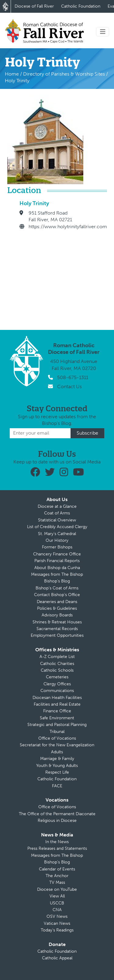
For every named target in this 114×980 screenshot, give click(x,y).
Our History (57, 540)
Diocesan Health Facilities (57, 698)
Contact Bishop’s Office (57, 595)
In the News (57, 842)
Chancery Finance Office (57, 554)
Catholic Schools (57, 670)
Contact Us (69, 387)
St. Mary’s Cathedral (57, 534)
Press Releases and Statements (57, 848)
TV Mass (57, 882)
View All (57, 896)
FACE (57, 786)
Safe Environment (57, 718)
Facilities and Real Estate (57, 704)
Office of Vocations (57, 738)
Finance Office (57, 711)
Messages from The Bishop (57, 574)
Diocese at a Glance (57, 506)
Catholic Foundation (81, 6)
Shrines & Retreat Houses (57, 622)
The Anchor (57, 876)
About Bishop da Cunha (57, 568)
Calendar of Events (57, 869)
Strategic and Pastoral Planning (57, 725)
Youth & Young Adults (57, 766)
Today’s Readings (57, 930)
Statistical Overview (57, 520)
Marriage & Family (57, 759)
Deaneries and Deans (57, 602)
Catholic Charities (57, 664)
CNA (57, 910)
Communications (57, 691)
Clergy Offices (57, 684)
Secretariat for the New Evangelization (57, 745)
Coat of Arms (57, 513)
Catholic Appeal (57, 958)
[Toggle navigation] (103, 32)
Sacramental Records (57, 629)
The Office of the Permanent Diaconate (57, 814)
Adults (57, 752)
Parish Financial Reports (57, 561)
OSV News (57, 916)
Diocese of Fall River (34, 6)
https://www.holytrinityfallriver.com (68, 227)
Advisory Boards (57, 615)
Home (12, 74)
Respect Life (57, 772)
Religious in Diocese (57, 821)
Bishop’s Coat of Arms (57, 588)
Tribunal (57, 732)
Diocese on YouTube (57, 889)
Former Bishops (57, 547)
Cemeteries (57, 677)
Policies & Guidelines (57, 608)
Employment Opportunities (57, 635)
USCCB (57, 903)
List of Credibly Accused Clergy (57, 527)
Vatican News (57, 923)
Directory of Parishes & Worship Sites (64, 74)
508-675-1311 (73, 377)
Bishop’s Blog (57, 581)
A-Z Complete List (57, 657)
